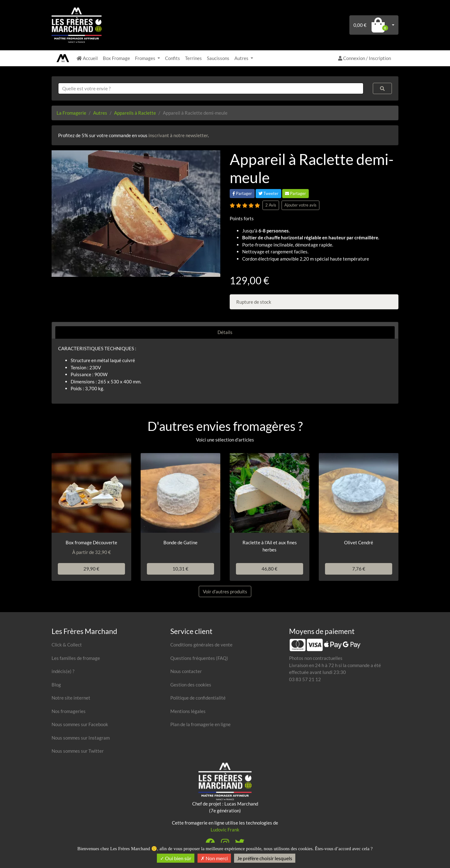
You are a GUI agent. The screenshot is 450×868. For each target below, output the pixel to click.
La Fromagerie (71, 113)
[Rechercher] (382, 89)
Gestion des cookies (191, 685)
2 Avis (271, 205)
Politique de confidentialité (198, 698)
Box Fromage (116, 58)
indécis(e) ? (63, 671)
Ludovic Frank (225, 830)
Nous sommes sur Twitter (78, 751)
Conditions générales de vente (201, 645)
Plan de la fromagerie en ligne (200, 724)
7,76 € (359, 569)
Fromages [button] (146, 58)
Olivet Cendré (359, 542)
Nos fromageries (69, 711)
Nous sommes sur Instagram (81, 738)
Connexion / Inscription (365, 58)
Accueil (87, 58)
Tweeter (268, 193)
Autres (100, 113)
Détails (225, 332)
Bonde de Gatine (180, 542)
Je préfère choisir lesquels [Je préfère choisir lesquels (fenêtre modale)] (265, 858)
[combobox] (211, 89)
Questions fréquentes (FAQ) (199, 658)
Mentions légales (188, 711)
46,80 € (270, 569)
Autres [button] (242, 58)
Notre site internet (71, 698)
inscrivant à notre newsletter (178, 135)
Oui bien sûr (176, 858)
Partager (242, 193)
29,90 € (91, 569)
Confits (172, 58)
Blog (56, 685)
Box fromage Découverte (91, 542)
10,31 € (180, 569)
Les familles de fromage (76, 658)
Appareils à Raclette (135, 113)
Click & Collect (67, 645)
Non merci (214, 858)
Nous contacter (186, 671)
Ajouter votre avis (300, 205)
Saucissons (218, 58)
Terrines (193, 58)
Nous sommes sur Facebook (80, 724)
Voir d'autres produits (225, 591)
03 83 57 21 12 (305, 679)
